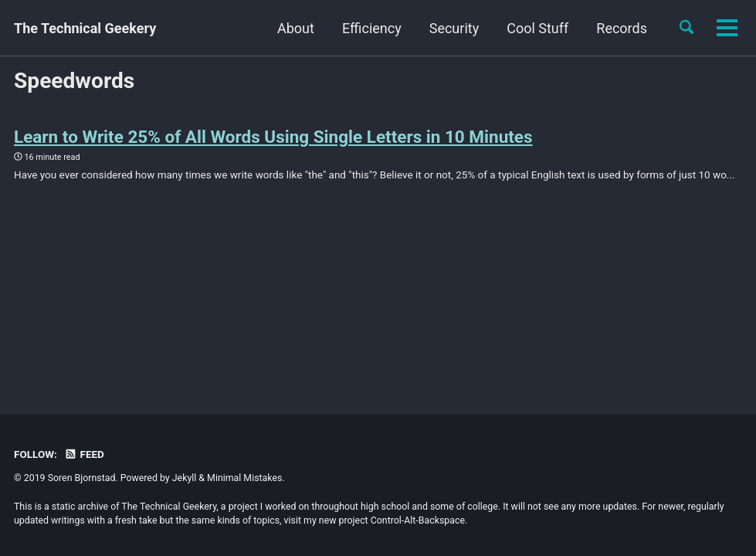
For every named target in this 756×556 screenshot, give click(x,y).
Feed (84, 454)
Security (377, 28)
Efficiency (295, 28)
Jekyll (185, 478)
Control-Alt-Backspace (418, 520)
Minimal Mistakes (244, 478)
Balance (622, 28)
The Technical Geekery (85, 28)
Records (544, 28)
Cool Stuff (460, 28)
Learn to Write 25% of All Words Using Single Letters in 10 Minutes (273, 137)
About (219, 28)
